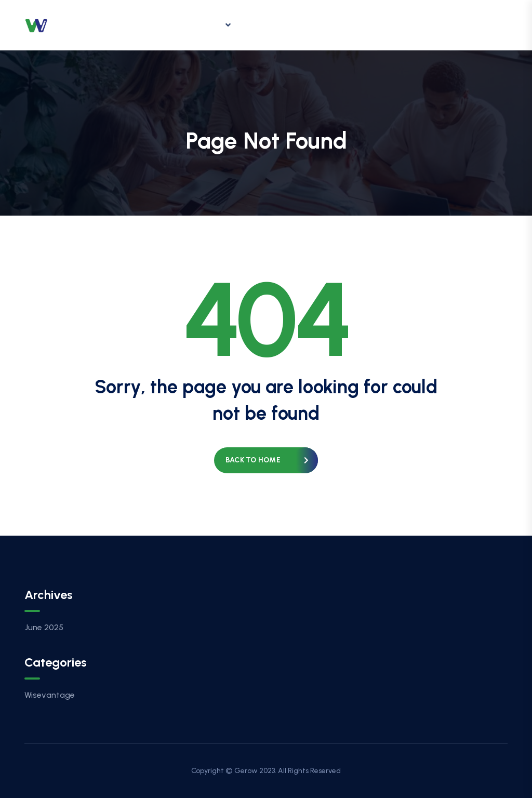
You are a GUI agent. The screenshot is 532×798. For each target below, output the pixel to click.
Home (151, 25)
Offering (205, 25)
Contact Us (389, 25)
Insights (271, 25)
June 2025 (44, 627)
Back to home (253, 460)
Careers (327, 25)
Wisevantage (50, 695)
